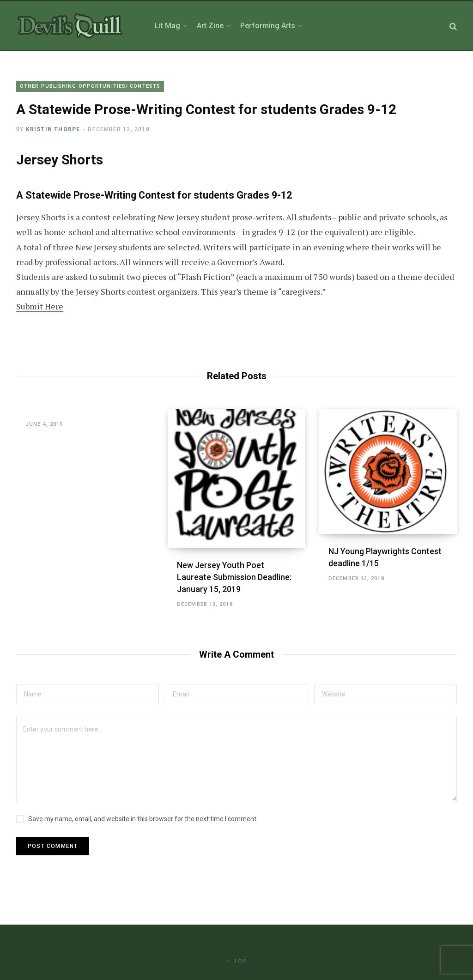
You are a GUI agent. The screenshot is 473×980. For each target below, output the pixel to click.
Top (236, 961)
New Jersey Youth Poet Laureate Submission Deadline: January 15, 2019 (234, 577)
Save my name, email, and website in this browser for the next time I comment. (143, 819)
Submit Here (40, 306)
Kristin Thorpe (53, 129)
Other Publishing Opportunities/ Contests (90, 86)
